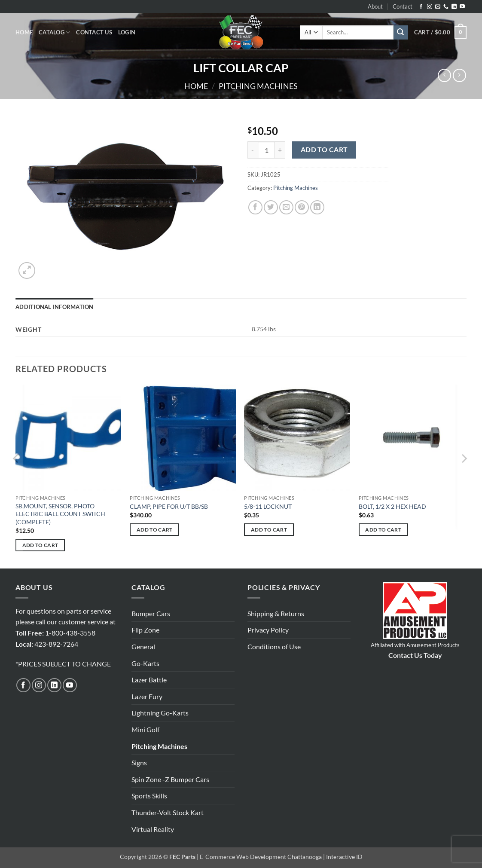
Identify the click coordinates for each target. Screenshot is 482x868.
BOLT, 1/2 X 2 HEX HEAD (392, 506)
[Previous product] (459, 75)
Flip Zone (145, 630)
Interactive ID (344, 857)
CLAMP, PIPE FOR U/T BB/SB (169, 506)
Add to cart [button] (40, 545)
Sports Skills (149, 796)
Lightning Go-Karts (160, 713)
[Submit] (401, 33)
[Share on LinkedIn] (317, 207)
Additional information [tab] (55, 307)
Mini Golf (145, 729)
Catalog (54, 32)
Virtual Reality (153, 829)
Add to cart (324, 150)
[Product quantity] (266, 150)
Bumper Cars (151, 613)
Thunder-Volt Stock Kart (168, 812)
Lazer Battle (149, 680)
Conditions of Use (274, 646)
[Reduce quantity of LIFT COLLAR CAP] (253, 150)
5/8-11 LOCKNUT (268, 506)
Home (24, 32)
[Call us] (446, 7)
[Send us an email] (438, 7)
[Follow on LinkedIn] (454, 7)
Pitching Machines (258, 86)
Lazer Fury (147, 696)
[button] (127, 32)
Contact (403, 6)
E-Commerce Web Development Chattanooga (261, 857)
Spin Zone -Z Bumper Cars (170, 779)
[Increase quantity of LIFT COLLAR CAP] (280, 150)
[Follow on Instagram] (430, 7)
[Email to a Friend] (286, 207)
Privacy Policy (268, 630)
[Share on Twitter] (271, 207)
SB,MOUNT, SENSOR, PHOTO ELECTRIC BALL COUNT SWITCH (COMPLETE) (60, 514)
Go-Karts (145, 663)
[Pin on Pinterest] (302, 207)
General (143, 646)
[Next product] (444, 75)
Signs (139, 763)
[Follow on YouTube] (462, 7)
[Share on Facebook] (255, 207)
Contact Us (94, 32)
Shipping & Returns (276, 613)
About (375, 6)
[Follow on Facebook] (421, 7)
